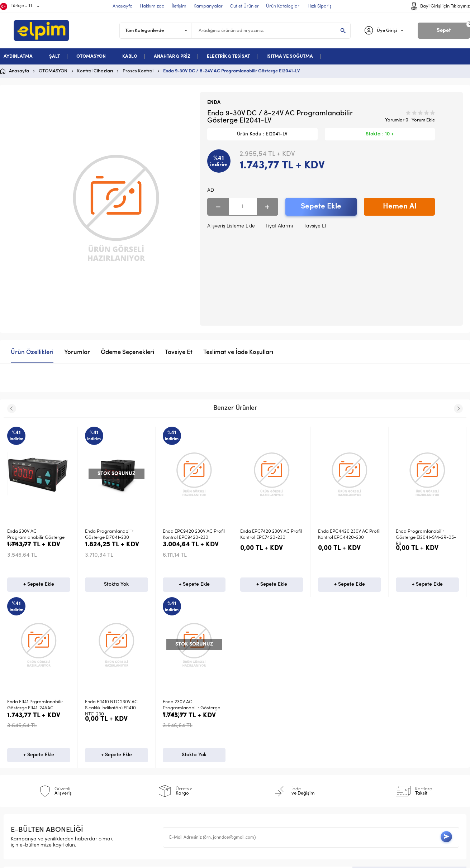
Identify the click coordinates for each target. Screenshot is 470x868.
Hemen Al (400, 207)
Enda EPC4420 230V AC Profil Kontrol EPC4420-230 (349, 534)
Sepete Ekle (321, 207)
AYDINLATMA (18, 56)
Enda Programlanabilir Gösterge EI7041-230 (109, 534)
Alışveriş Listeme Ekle (231, 226)
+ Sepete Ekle (39, 591)
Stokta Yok (116, 591)
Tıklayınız (460, 6)
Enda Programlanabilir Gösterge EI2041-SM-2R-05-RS (426, 538)
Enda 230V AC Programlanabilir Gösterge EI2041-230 (36, 538)
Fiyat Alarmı (279, 226)
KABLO (130, 56)
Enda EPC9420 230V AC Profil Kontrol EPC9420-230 (194, 534)
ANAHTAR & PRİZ (172, 56)
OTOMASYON (91, 56)
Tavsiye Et (315, 226)
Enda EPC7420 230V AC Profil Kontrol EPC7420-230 (271, 534)
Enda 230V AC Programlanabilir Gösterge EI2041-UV (36, 715)
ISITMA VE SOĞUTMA (290, 56)
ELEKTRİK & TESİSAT (228, 56)
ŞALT (54, 56)
